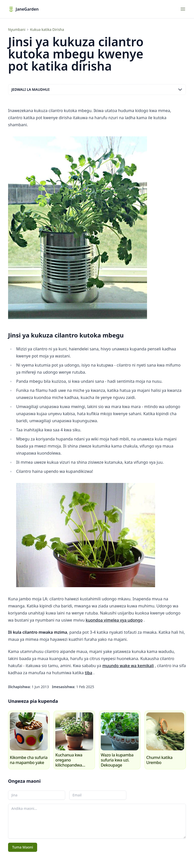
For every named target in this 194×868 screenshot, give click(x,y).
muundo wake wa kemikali (128, 666)
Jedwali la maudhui (97, 90)
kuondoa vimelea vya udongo (114, 620)
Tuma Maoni (23, 847)
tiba (89, 673)
